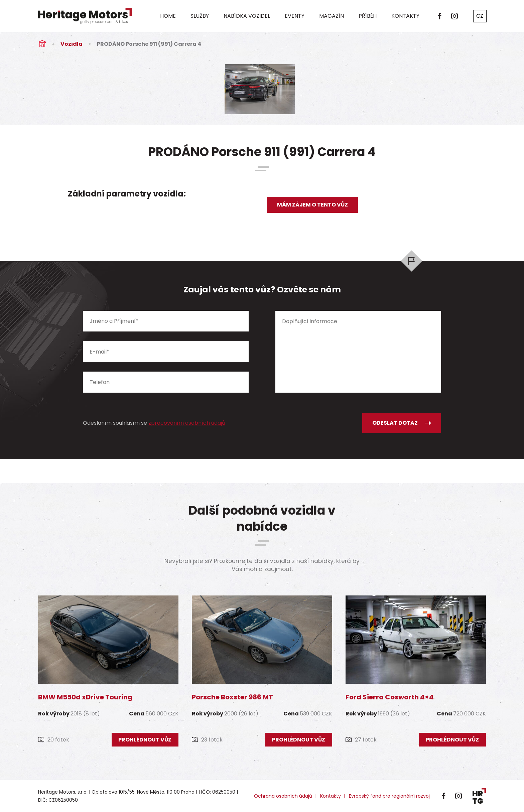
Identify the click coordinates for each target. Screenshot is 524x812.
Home (168, 16)
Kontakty (405, 16)
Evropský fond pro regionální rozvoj (389, 796)
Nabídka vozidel (247, 16)
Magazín (332, 16)
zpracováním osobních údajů (187, 423)
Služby (200, 16)
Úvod (42, 44)
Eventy (295, 16)
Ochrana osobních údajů (283, 796)
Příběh (368, 16)
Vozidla (72, 44)
